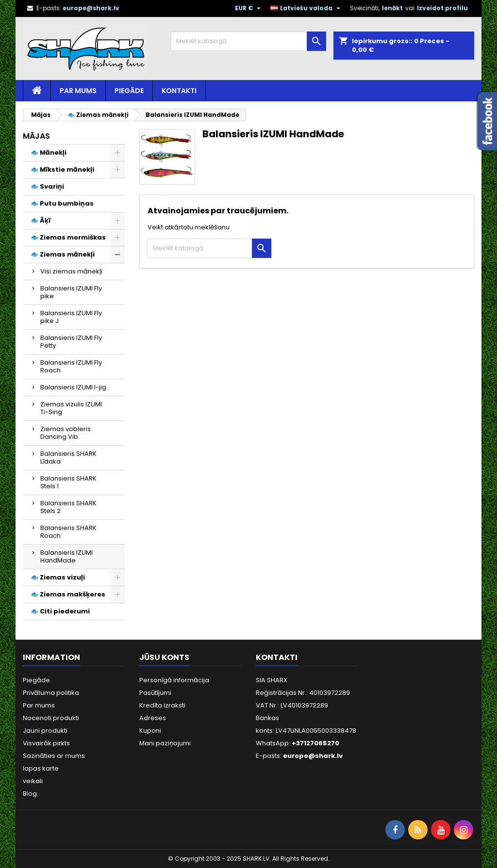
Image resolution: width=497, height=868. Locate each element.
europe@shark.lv (91, 8)
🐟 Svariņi (47, 186)
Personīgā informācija (174, 680)
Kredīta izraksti (162, 705)
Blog (30, 794)
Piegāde (129, 91)
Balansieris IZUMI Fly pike (71, 292)
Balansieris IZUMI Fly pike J (71, 317)
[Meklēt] (248, 41)
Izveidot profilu (442, 8)
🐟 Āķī (41, 220)
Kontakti (179, 91)
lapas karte (41, 768)
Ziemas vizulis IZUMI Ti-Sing (71, 408)
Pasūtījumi (155, 693)
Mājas (36, 136)
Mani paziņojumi (165, 743)
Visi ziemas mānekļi (71, 271)
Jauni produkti (45, 731)
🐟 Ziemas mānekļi (63, 254)
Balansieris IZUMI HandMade (66, 556)
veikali (33, 781)
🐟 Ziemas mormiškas (68, 237)
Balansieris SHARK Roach (68, 532)
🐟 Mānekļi (49, 153)
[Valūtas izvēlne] (249, 8)
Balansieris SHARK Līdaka (68, 458)
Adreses (153, 718)
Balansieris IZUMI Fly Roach (71, 366)
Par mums (78, 91)
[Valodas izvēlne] (306, 8)
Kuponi (150, 731)
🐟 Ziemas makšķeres (68, 594)
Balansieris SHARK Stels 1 (68, 482)
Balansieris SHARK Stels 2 (68, 507)
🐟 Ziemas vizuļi (58, 577)
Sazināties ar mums (54, 756)
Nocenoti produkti (51, 718)
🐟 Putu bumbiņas (62, 203)
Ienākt (392, 8)
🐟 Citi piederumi (60, 611)
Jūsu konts (164, 657)
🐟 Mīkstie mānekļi (62, 169)
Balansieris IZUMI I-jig (73, 387)
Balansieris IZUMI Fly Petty (71, 342)
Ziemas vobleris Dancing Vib (66, 433)
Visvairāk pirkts (46, 743)
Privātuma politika (51, 693)
